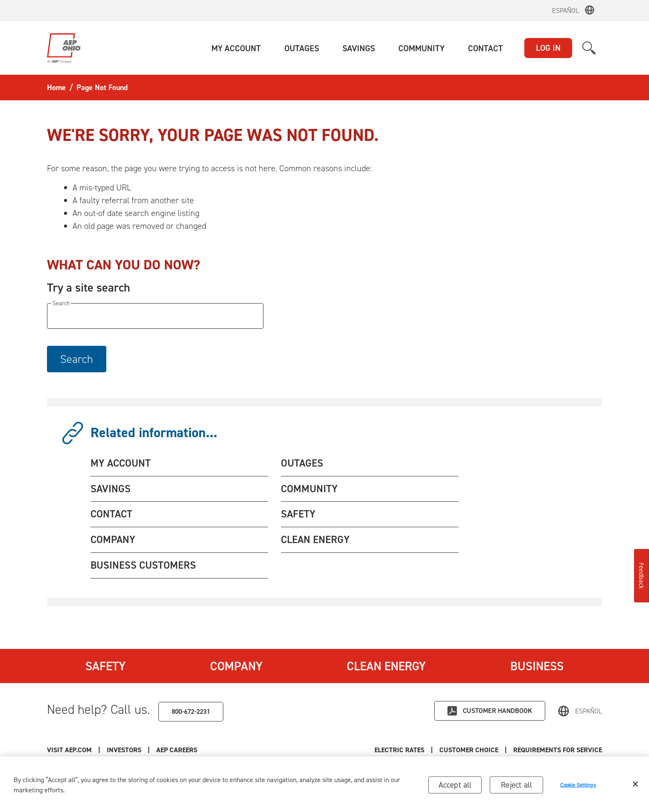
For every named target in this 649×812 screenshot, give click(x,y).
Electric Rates (399, 750)
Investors (124, 750)
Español (566, 10)
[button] (236, 48)
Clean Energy (386, 666)
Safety (105, 666)
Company (236, 666)
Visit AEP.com (69, 750)
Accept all (455, 787)
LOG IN (548, 48)
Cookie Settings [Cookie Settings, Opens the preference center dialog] (578, 788)
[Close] (635, 787)
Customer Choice (469, 750)
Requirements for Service (558, 750)
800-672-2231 (191, 711)
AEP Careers (177, 750)
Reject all (516, 787)
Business (537, 666)
